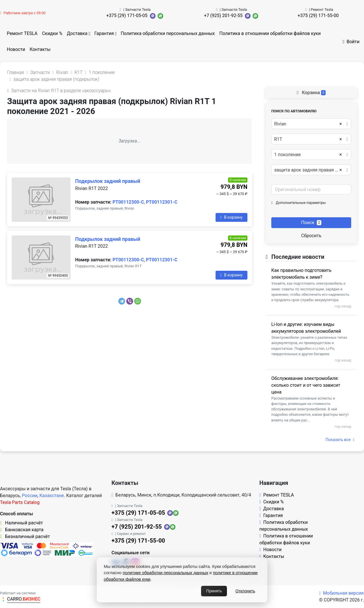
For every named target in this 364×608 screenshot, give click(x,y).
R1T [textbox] (308, 139)
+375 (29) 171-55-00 (318, 15)
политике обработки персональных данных (166, 573)
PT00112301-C (162, 202)
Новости (16, 49)
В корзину (231, 217)
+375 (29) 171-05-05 (127, 15)
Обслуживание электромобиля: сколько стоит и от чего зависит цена (306, 385)
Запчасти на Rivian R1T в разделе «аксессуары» (59, 91)
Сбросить (311, 236)
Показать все (340, 440)
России (30, 496)
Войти (351, 42)
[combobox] (311, 124)
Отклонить (245, 591)
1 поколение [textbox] (308, 155)
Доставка (77, 33)
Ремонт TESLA (22, 33)
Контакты (40, 49)
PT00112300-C (128, 202)
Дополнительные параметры (299, 203)
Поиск (311, 223)
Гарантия (104, 33)
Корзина (311, 93)
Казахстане (52, 496)
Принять (214, 591)
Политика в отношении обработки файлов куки (270, 33)
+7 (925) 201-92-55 (223, 15)
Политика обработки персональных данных (168, 33)
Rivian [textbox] (308, 124)
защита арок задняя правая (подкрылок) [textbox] (311, 170)
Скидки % (52, 33)
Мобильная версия (341, 593)
